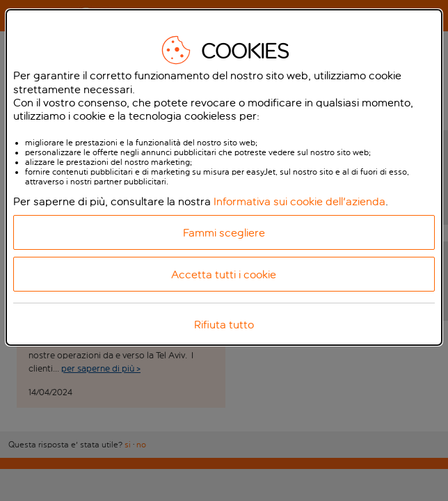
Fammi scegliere (224, 233)
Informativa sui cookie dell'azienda (299, 201)
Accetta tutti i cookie (224, 275)
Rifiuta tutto (224, 325)
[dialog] (224, 177)
